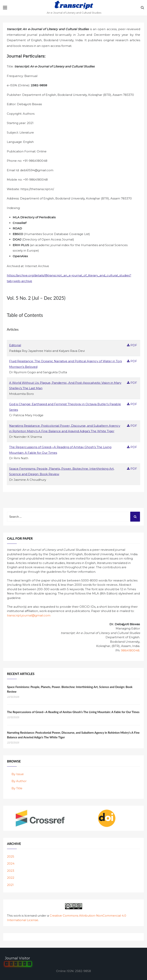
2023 (11, 871)
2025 (11, 856)
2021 (10, 885)
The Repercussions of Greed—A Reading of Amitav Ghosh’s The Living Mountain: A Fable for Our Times (73, 712)
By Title (17, 788)
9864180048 (130, 650)
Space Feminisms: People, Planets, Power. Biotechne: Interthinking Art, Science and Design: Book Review (70, 689)
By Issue (18, 774)
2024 (11, 863)
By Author (19, 781)
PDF (132, 345)
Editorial (15, 345)
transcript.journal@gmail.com (29, 615)
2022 (11, 878)
